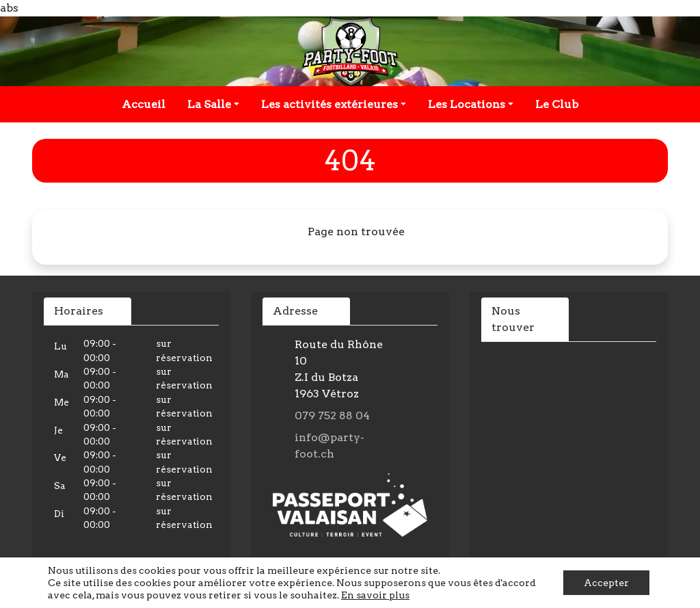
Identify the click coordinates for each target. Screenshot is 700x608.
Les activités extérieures (329, 104)
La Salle (209, 104)
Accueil (144, 104)
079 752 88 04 (332, 415)
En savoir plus (375, 595)
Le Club (557, 104)
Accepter (606, 583)
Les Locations (467, 104)
